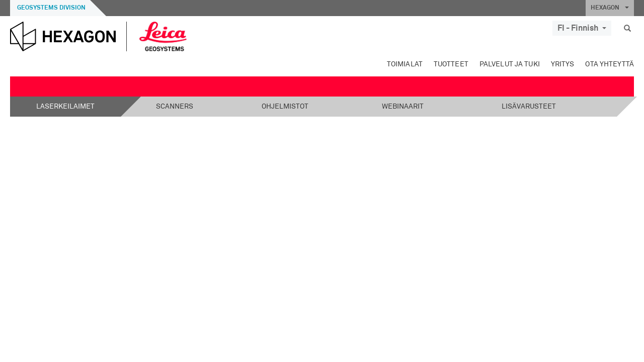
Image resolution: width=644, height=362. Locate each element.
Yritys (563, 64)
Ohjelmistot (285, 107)
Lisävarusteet (529, 107)
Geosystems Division (51, 8)
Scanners (175, 107)
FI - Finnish (582, 28)
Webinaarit (403, 107)
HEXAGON (610, 8)
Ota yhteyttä (610, 64)
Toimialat (405, 64)
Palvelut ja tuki (510, 64)
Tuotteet (451, 64)
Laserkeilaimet (65, 107)
